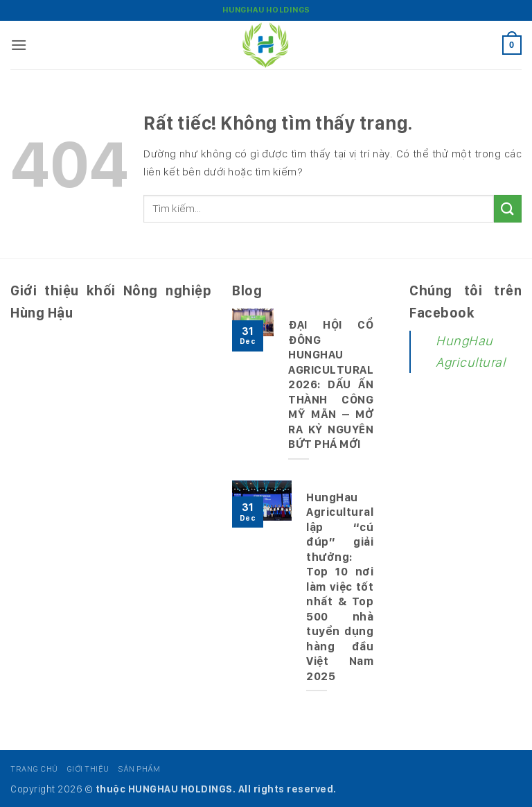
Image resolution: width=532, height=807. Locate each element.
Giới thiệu (88, 769)
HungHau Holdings (266, 10)
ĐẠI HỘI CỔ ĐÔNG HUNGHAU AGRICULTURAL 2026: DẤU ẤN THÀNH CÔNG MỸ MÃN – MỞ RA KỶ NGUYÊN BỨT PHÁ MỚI (331, 384)
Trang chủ (34, 769)
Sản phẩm (139, 769)
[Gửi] (508, 208)
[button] (19, 45)
